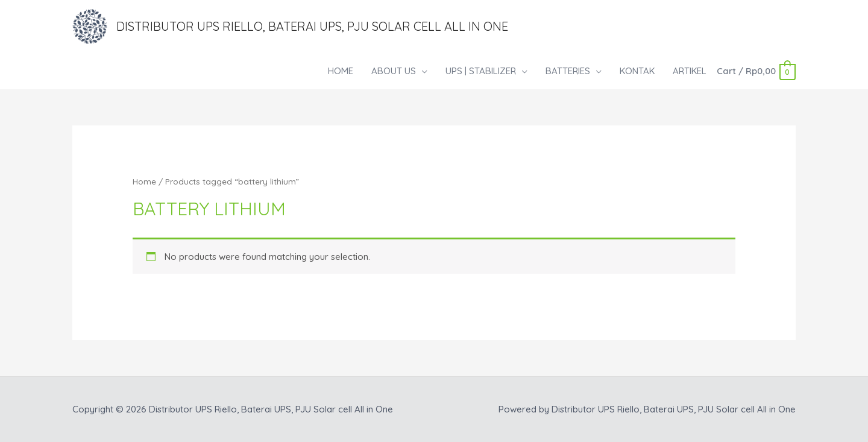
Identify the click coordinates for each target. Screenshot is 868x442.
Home (144, 181)
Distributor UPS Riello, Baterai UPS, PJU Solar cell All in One (312, 26)
